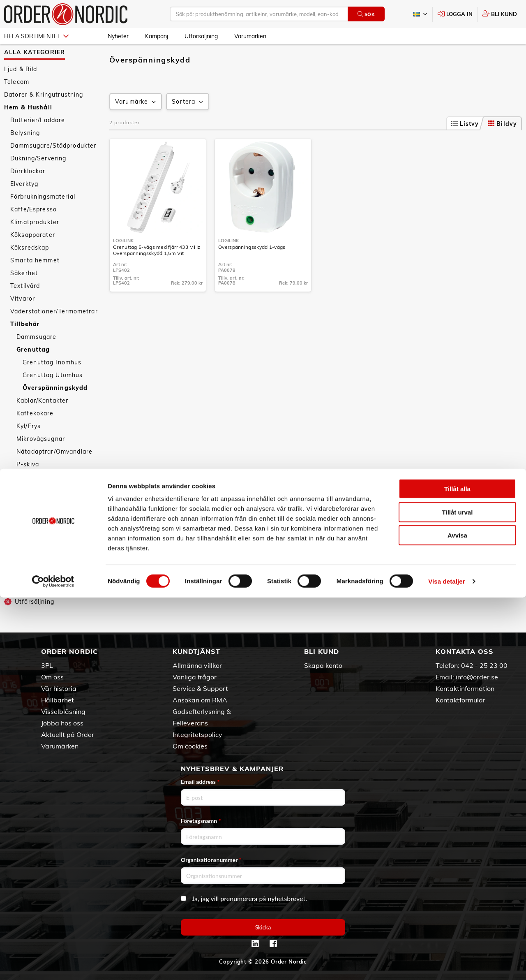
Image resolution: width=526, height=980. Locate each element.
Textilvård (25, 308)
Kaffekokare (35, 436)
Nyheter (118, 36)
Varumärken (250, 36)
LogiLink (123, 263)
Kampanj (157, 36)
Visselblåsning (63, 711)
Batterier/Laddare (38, 142)
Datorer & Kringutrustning (44, 117)
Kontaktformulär (460, 700)
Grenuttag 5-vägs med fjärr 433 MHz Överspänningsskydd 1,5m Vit (157, 272)
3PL (47, 665)
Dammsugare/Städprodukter (53, 168)
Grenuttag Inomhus (52, 385)
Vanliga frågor (195, 677)
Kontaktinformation (465, 688)
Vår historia (59, 688)
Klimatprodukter (35, 244)
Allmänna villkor (197, 665)
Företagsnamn (201, 821)
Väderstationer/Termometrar (54, 334)
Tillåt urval (458, 895)
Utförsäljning (201, 36)
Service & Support (200, 688)
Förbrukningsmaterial (43, 219)
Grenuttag (33, 372)
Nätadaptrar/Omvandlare (54, 474)
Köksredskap (30, 270)
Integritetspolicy (197, 734)
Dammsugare (36, 359)
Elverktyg (24, 206)
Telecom (17, 104)
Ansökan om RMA (200, 700)
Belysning (25, 155)
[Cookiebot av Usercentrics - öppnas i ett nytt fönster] (53, 964)
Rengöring (32, 499)
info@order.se (477, 677)
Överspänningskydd (55, 410)
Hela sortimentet (36, 36)
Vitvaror (23, 321)
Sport (13, 571)
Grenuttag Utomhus (53, 397)
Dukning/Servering (38, 181)
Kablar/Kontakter (42, 423)
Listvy (465, 146)
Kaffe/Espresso (33, 232)
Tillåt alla (457, 871)
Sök (366, 14)
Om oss (52, 677)
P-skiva (28, 487)
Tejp (23, 512)
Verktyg (28, 537)
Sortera (188, 124)
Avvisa (457, 918)
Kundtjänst (196, 651)
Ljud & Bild (21, 91)
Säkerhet (24, 295)
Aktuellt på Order (68, 734)
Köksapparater (33, 257)
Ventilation (33, 525)
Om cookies (190, 746)
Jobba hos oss (62, 723)
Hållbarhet (58, 700)
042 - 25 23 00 (484, 665)
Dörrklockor (28, 193)
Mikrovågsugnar (41, 461)
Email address (200, 782)
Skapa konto (323, 665)
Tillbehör (25, 346)
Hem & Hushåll (28, 130)
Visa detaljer (446, 964)
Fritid (12, 584)
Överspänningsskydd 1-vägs (252, 269)
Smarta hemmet (35, 283)
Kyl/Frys (29, 448)
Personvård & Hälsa (35, 558)
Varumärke (136, 124)
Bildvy (502, 146)
